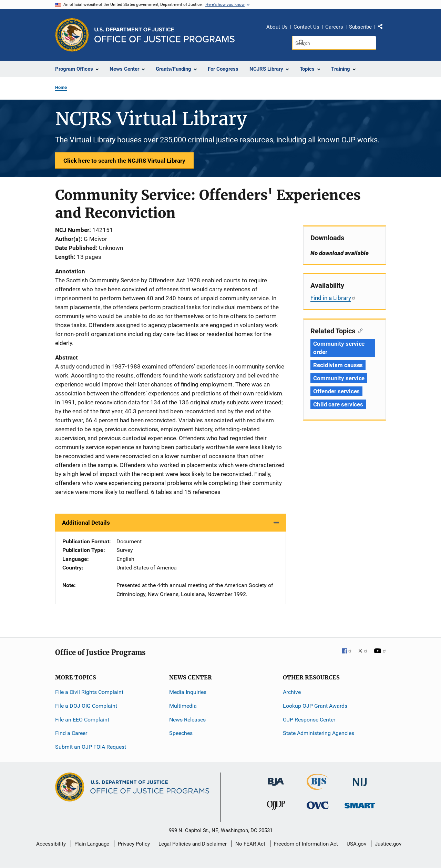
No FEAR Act (250, 844)
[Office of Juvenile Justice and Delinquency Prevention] (276, 807)
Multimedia (183, 706)
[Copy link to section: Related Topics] (359, 330)
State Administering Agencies (319, 733)
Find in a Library (333, 298)
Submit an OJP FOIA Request (91, 747)
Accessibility (51, 844)
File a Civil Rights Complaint (89, 692)
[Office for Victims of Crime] (318, 805)
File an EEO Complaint (82, 720)
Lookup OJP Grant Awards (315, 706)
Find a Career (71, 733)
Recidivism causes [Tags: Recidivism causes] (338, 365)
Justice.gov (388, 844)
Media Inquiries (188, 692)
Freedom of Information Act (306, 844)
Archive (292, 692)
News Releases (187, 720)
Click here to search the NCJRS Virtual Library (124, 161)
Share (383, 28)
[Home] (165, 35)
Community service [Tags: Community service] (339, 378)
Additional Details (86, 523)
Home (61, 87)
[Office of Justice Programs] (72, 35)
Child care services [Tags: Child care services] (338, 404)
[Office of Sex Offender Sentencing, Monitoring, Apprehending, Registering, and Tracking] (360, 804)
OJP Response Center (309, 720)
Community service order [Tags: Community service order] (339, 348)
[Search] (334, 43)
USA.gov (356, 844)
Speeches (181, 733)
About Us (277, 27)
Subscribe (360, 27)
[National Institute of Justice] (360, 779)
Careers (334, 27)
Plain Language (92, 844)
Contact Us (306, 27)
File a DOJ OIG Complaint (86, 706)
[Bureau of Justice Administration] (276, 779)
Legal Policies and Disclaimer (193, 844)
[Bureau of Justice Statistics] (318, 787)
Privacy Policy (134, 844)
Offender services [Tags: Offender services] (336, 391)
